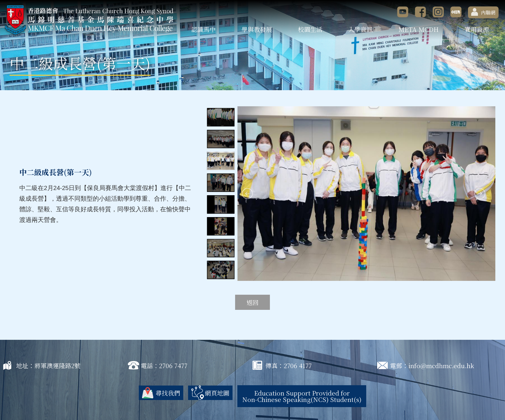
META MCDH (419, 29)
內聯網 (483, 12)
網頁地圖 (217, 393)
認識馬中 (204, 29)
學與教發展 (257, 29)
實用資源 (477, 29)
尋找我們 (168, 393)
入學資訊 (360, 29)
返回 (252, 302)
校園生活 (310, 29)
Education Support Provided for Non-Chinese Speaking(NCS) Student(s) (302, 396)
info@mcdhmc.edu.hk (441, 365)
